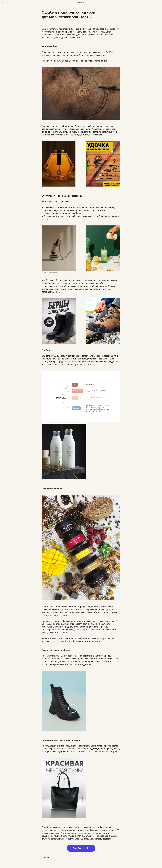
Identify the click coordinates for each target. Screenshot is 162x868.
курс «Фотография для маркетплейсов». (74, 833)
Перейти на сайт (81, 848)
